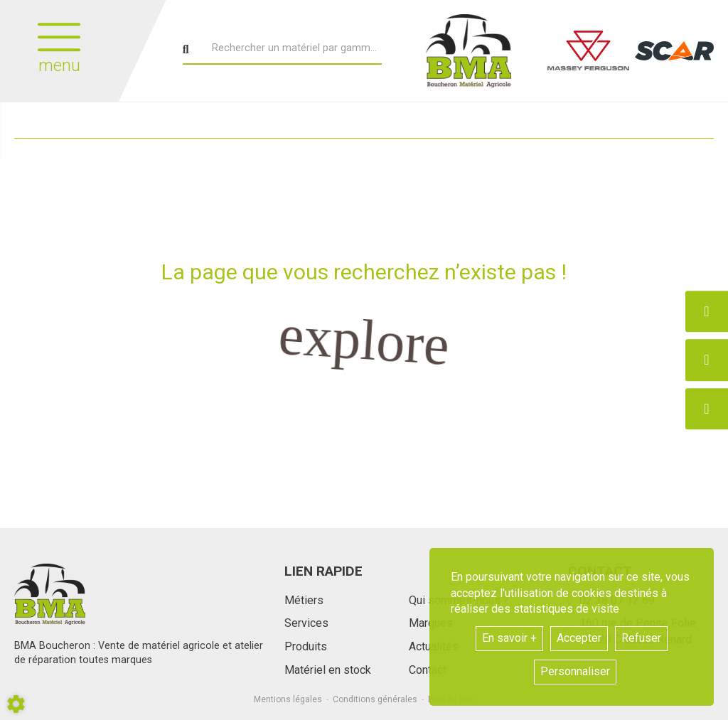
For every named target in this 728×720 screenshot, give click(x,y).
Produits (306, 646)
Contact (428, 670)
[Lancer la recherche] (186, 50)
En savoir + (509, 638)
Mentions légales (288, 699)
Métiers (304, 600)
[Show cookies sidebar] (16, 704)
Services (306, 623)
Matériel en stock (328, 670)
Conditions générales (375, 699)
